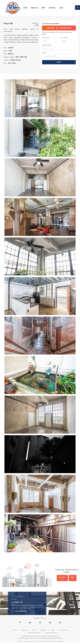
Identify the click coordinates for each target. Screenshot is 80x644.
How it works (63, 630)
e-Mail (44, 53)
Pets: (5, 63)
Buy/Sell (52, 8)
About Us (34, 8)
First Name (46, 38)
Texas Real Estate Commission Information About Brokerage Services (40, 638)
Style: (6, 51)
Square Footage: (9, 57)
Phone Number (47, 45)
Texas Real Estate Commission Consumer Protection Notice (40, 636)
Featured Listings (51, 633)
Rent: (5, 54)
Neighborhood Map (34, 633)
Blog (61, 8)
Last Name (64, 38)
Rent (43, 8)
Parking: (6, 60)
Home (25, 8)
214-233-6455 (59, 28)
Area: (5, 48)
